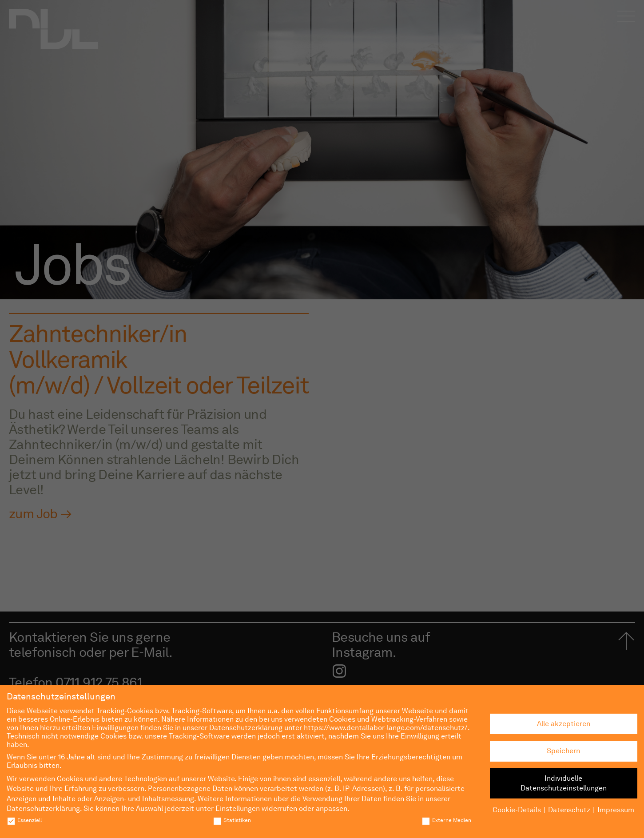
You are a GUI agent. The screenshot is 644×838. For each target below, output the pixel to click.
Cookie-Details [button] (517, 810)
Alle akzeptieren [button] (564, 724)
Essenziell (24, 820)
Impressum (616, 810)
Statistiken (232, 820)
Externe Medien (446, 820)
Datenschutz (569, 810)
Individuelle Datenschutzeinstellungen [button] (564, 783)
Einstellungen (238, 808)
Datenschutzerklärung (43, 808)
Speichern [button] (563, 751)
